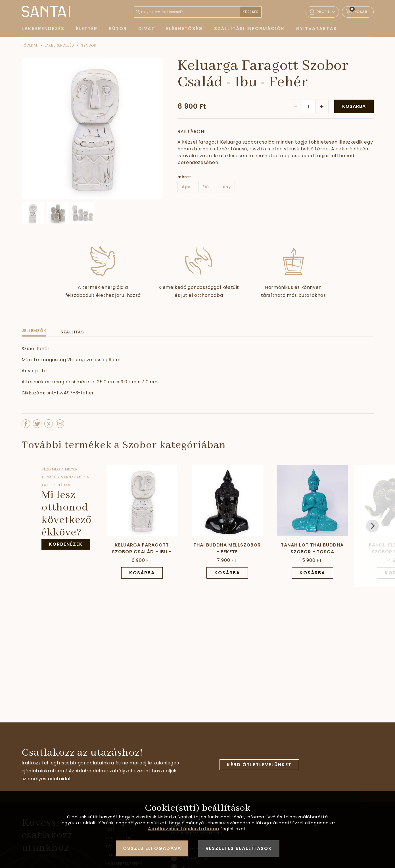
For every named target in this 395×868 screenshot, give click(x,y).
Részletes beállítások (239, 848)
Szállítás (72, 332)
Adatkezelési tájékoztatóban (183, 829)
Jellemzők (34, 331)
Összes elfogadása (152, 848)
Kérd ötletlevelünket (259, 765)
